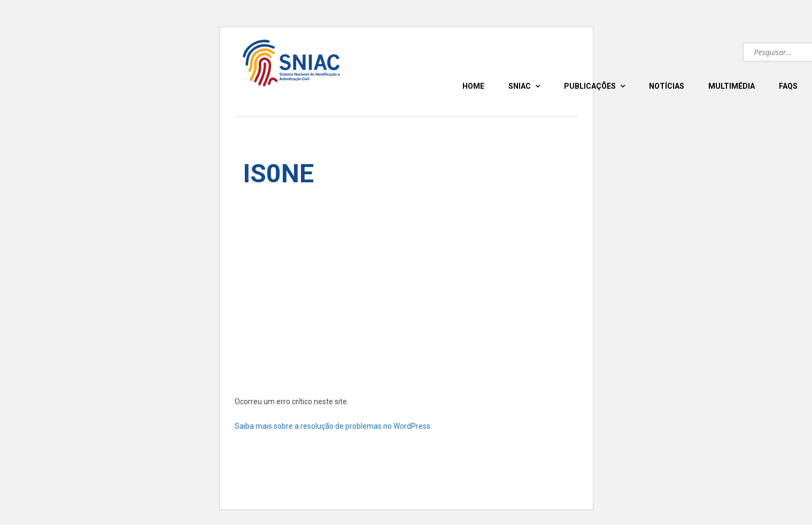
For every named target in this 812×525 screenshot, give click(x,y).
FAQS (788, 86)
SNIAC (520, 86)
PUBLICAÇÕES (590, 86)
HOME (473, 86)
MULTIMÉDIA (732, 86)
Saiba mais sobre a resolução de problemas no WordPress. (333, 426)
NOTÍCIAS (667, 86)
